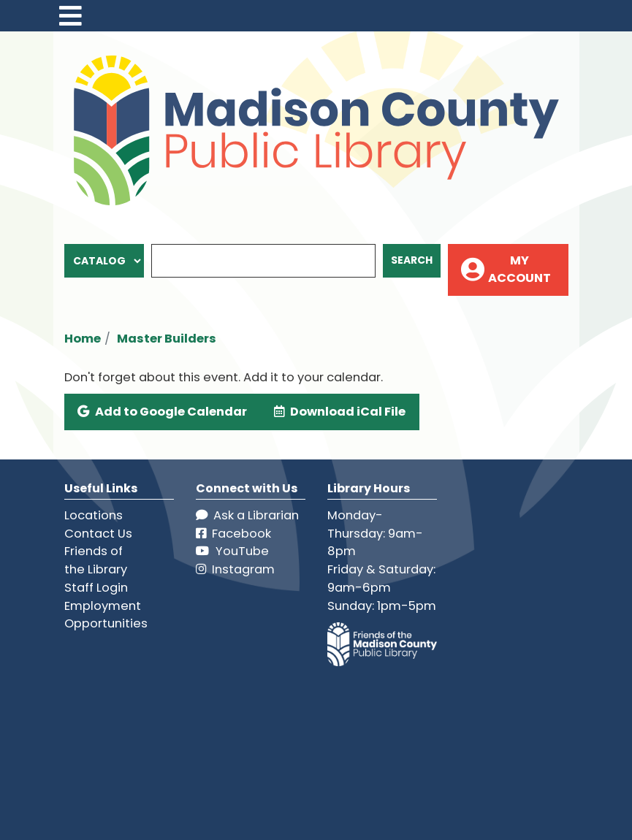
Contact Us (98, 534)
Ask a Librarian (247, 515)
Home (83, 339)
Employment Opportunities (106, 615)
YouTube (232, 551)
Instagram (235, 569)
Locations (94, 515)
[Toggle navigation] (71, 16)
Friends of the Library (96, 560)
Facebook (233, 534)
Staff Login (96, 588)
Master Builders (167, 339)
